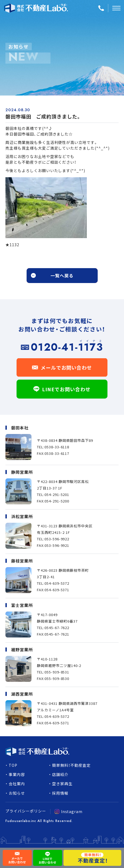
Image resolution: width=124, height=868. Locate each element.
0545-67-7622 (57, 628)
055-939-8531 (57, 672)
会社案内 (17, 784)
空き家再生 (62, 784)
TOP (13, 765)
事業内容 (17, 774)
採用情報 (60, 793)
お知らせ (17, 793)
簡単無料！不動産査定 (71, 765)
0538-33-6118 (57, 447)
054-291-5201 (57, 494)
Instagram (69, 811)
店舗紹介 (60, 774)
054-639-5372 (57, 583)
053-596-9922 (57, 539)
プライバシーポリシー (26, 811)
